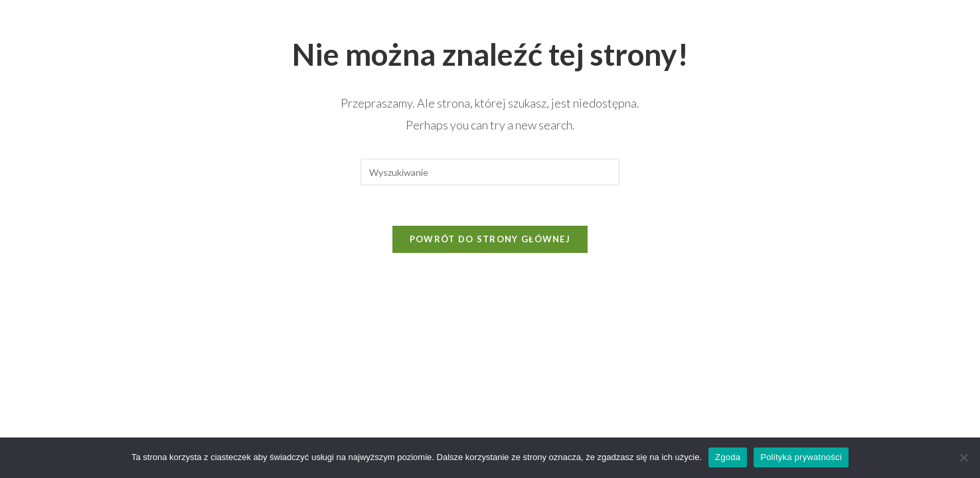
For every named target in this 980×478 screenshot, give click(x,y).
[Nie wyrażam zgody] (963, 457)
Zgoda (728, 457)
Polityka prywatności (801, 457)
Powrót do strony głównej (490, 239)
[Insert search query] (490, 172)
